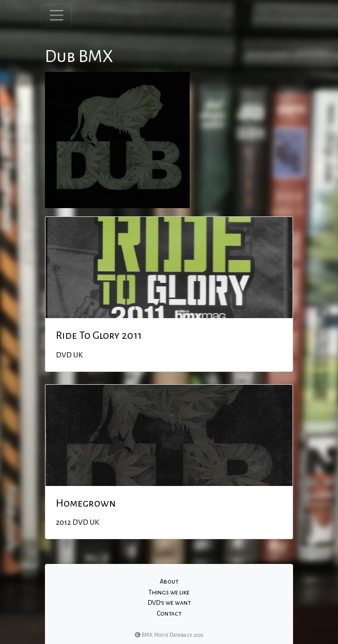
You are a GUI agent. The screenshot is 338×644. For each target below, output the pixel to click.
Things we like (169, 592)
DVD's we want (169, 603)
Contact (169, 614)
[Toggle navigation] (57, 15)
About (169, 582)
